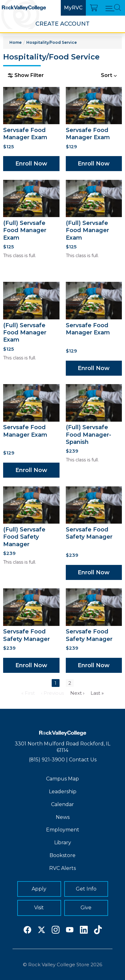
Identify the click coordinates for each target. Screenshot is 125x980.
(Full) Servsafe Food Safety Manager (24, 537)
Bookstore (62, 855)
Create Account (62, 24)
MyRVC (73, 8)
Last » (97, 693)
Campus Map (62, 779)
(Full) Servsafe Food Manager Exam (25, 230)
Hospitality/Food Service (52, 42)
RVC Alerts (62, 868)
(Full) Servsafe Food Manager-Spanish (89, 435)
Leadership (63, 792)
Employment (63, 830)
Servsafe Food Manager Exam (25, 134)
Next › (77, 693)
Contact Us (83, 760)
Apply (39, 889)
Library (63, 843)
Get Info (86, 889)
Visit (39, 908)
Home (16, 42)
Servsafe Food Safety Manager (89, 533)
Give (86, 908)
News (63, 817)
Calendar (62, 804)
